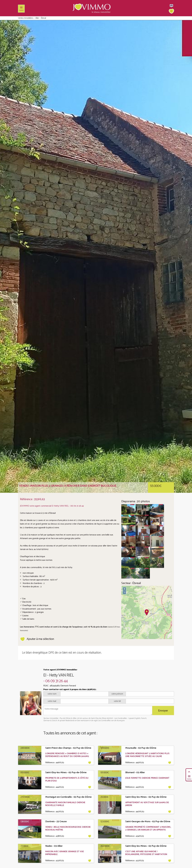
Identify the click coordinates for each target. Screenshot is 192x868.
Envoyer (163, 711)
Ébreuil (43, 18)
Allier (37, 18)
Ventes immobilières (26, 18)
